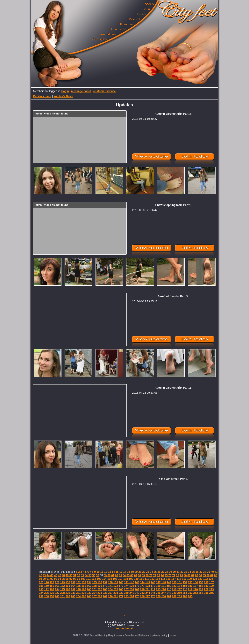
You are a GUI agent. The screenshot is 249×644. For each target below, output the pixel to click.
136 (100, 582)
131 (73, 582)
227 (57, 593)
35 (193, 572)
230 (73, 593)
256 (212, 593)
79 (181, 575)
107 (120, 579)
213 (158, 589)
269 (105, 596)
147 (158, 582)
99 (79, 579)
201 (94, 589)
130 (68, 582)
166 (84, 586)
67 (136, 575)
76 (170, 575)
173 (121, 586)
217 (179, 589)
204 (110, 589)
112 (147, 579)
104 (104, 579)
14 (113, 572)
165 (78, 586)
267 (94, 596)
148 (164, 582)
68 (139, 575)
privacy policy (160, 635)
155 (201, 582)
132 (78, 582)
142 (132, 582)
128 (57, 582)
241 (132, 593)
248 (169, 593)
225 (46, 593)
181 (164, 586)
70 (147, 575)
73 (159, 575)
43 (44, 575)
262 (68, 596)
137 (105, 582)
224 (41, 593)
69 (143, 575)
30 (174, 572)
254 (201, 593)
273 (126, 596)
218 (185, 589)
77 (174, 575)
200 (89, 589)
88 (216, 575)
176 (137, 586)
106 (115, 579)
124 (211, 579)
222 (206, 589)
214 (164, 589)
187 (195, 586)
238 (116, 593)
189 (206, 586)
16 (121, 572)
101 (88, 579)
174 (126, 586)
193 (52, 589)
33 (186, 572)
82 (193, 575)
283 (179, 596)
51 (75, 575)
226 (52, 593)
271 (116, 596)
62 (117, 575)
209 (137, 589)
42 (40, 575)
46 (56, 575)
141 (126, 582)
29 (170, 572)
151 (179, 582)
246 (158, 593)
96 (67, 579)
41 (216, 572)
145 (148, 582)
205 (116, 589)
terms (173, 635)
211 (148, 589)
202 (100, 589)
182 (169, 586)
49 (67, 575)
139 (116, 582)
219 (190, 589)
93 (56, 579)
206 (121, 589)
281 (169, 596)
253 (195, 593)
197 (73, 589)
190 (212, 586)
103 (99, 579)
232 (84, 593)
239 (121, 593)
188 (201, 586)
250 (179, 593)
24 (151, 572)
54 (86, 575)
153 (190, 582)
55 (90, 575)
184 (179, 586)
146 (153, 582)
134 (89, 582)
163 (68, 586)
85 (204, 575)
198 (78, 589)
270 (110, 596)
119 (184, 579)
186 (190, 586)
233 (89, 593)
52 (79, 575)
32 (182, 572)
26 (159, 572)
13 (110, 572)
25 (155, 572)
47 (60, 575)
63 (120, 575)
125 (41, 582)
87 (212, 575)
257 (41, 596)
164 (73, 586)
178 (148, 586)
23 (148, 572)
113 (152, 579)
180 (158, 586)
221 (201, 589)
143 (137, 582)
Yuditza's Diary (63, 96)
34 (189, 572)
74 (162, 575)
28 (167, 572)
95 (63, 579)
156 (206, 582)
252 (190, 593)
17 (125, 572)
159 (46, 586)
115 (163, 579)
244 (148, 593)
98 (75, 579)
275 (137, 596)
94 (60, 579)
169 (100, 586)
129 (62, 582)
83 (197, 575)
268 (100, 596)
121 (195, 579)
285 (190, 596)
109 (131, 579)
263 (73, 596)
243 (142, 593)
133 (84, 582)
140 (121, 582)
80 (185, 575)
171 (110, 586)
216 (174, 589)
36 (197, 572)
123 (206, 579)
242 (137, 593)
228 (62, 593)
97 (71, 579)
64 (124, 575)
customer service (105, 91)
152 (185, 582)
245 (153, 593)
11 (102, 572)
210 (142, 589)
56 (94, 575)
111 (142, 579)
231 (78, 593)
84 (200, 575)
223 (212, 589)
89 (40, 579)
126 (46, 582)
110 (136, 579)
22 (144, 572)
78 (178, 575)
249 (174, 593)
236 (105, 593)
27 (163, 572)
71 (151, 575)
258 (46, 596)
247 (164, 593)
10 (98, 572)
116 (168, 579)
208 (132, 589)
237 (110, 593)
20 (136, 572)
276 (142, 596)
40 (212, 572)
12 (106, 572)
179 (153, 586)
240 (126, 593)
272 (121, 596)
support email (124, 628)
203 (105, 589)
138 (110, 582)
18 (129, 572)
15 (117, 572)
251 (185, 593)
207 (126, 589)
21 (140, 572)
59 (105, 575)
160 (52, 586)
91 (48, 579)
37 (201, 572)
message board (81, 91)
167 (89, 586)
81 (189, 575)
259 (52, 596)
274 (132, 596)
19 (132, 572)
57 (98, 575)
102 (94, 579)
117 (173, 579)
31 (178, 572)
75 (166, 575)
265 (84, 596)
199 (84, 589)
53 (82, 575)
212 (153, 589)
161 (57, 586)
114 (157, 579)
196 (68, 589)
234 (94, 593)
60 (109, 575)
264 (78, 596)
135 (94, 582)
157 (212, 582)
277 (148, 596)
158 (41, 586)
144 (142, 582)
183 (174, 586)
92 (52, 579)
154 (195, 582)
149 (169, 582)
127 (52, 582)
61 (113, 575)
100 (83, 579)
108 (126, 579)
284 (185, 596)
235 (100, 593)
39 (209, 572)
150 (174, 582)
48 (63, 575)
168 (94, 586)
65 (128, 575)
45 (52, 575)
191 (41, 589)
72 (155, 575)
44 (48, 575)
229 (68, 593)
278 (153, 596)
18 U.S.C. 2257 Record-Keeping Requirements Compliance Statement (111, 635)
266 (89, 596)
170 (105, 586)
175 (132, 586)
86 (208, 575)
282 (174, 596)
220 (195, 589)
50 (71, 575)
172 (116, 586)
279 (158, 596)
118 (179, 579)
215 (169, 589)
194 (57, 589)
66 (132, 575)
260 (57, 596)
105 (110, 579)
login (66, 91)
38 (205, 572)
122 (200, 579)
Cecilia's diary (42, 96)
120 (190, 579)
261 (62, 596)
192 (46, 589)
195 (62, 589)
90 (44, 579)
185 (185, 586)
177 (142, 586)
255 (206, 593)
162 (62, 586)
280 (164, 596)
